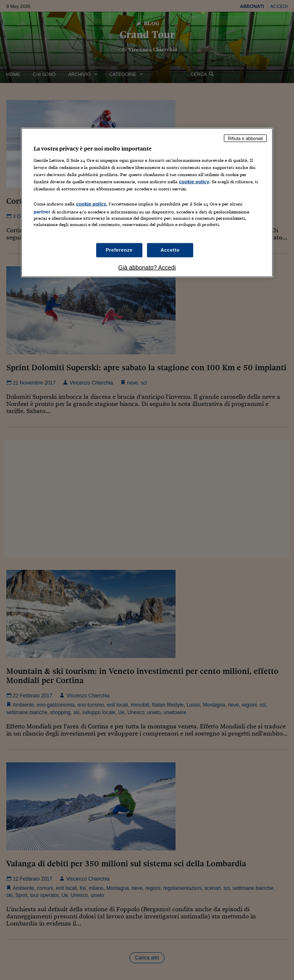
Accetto (170, 250)
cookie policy (194, 182)
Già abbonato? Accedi (147, 267)
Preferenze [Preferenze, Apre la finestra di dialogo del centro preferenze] (119, 250)
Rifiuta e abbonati (245, 138)
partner (42, 212)
